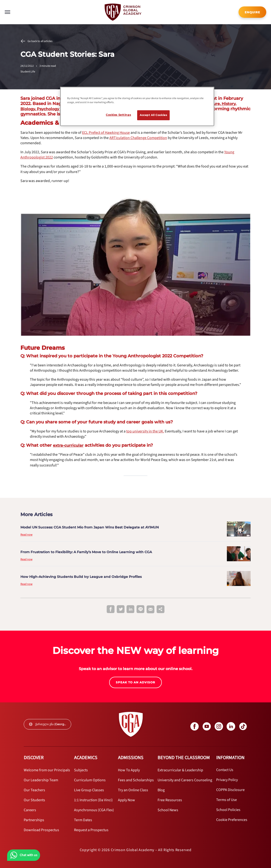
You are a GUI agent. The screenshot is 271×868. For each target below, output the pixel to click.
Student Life (28, 72)
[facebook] (111, 609)
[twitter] (121, 609)
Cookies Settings (118, 115)
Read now (26, 535)
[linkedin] (131, 609)
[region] (137, 106)
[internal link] (252, 12)
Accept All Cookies (153, 115)
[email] (150, 610)
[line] (140, 609)
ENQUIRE (252, 12)
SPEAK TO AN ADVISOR (135, 682)
